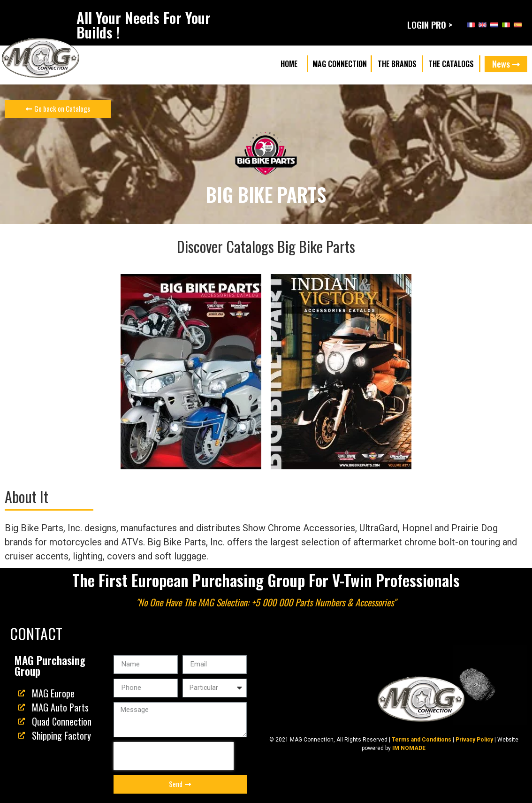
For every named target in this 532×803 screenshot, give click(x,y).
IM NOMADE (409, 748)
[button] (289, 64)
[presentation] (174, 756)
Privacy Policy (474, 740)
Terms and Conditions (422, 740)
